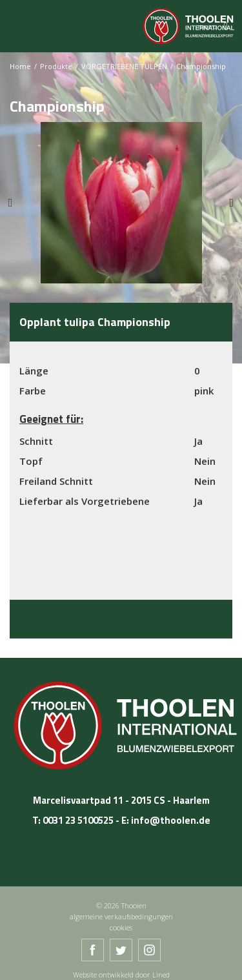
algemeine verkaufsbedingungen (121, 916)
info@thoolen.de (171, 820)
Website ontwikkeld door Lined (121, 975)
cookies (121, 927)
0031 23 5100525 (78, 820)
